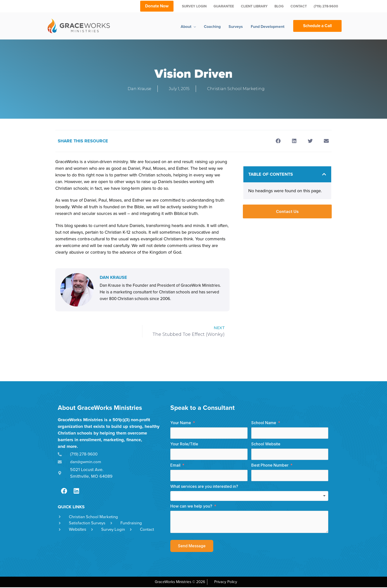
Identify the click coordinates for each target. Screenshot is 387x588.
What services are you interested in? (204, 487)
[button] (278, 141)
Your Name (181, 423)
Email (175, 466)
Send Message (192, 547)
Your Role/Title (184, 445)
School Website (266, 445)
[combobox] (249, 497)
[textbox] (249, 497)
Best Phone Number (270, 466)
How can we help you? (191, 507)
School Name (264, 423)
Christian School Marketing (236, 89)
